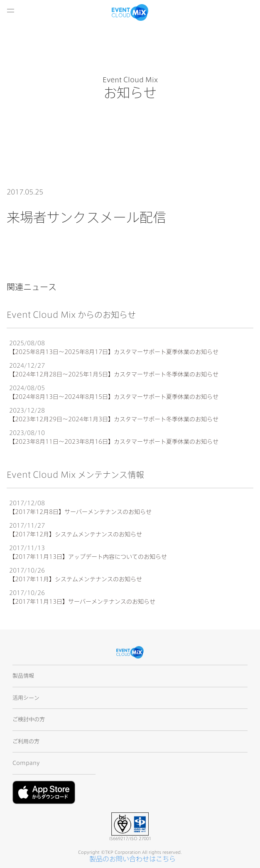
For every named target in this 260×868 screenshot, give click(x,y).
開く (10, 10)
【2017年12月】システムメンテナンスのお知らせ (76, 534)
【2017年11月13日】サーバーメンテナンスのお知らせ (82, 602)
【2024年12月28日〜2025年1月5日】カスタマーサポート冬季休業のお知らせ (114, 374)
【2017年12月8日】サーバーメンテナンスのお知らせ (80, 512)
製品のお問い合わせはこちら (132, 859)
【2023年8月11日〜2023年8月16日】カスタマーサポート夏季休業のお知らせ (114, 442)
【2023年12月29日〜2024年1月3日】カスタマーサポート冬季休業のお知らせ (114, 419)
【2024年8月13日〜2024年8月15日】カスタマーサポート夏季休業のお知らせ (114, 397)
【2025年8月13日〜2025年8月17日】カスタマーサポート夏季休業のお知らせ (114, 352)
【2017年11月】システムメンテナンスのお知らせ (76, 579)
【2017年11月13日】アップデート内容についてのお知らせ (88, 557)
